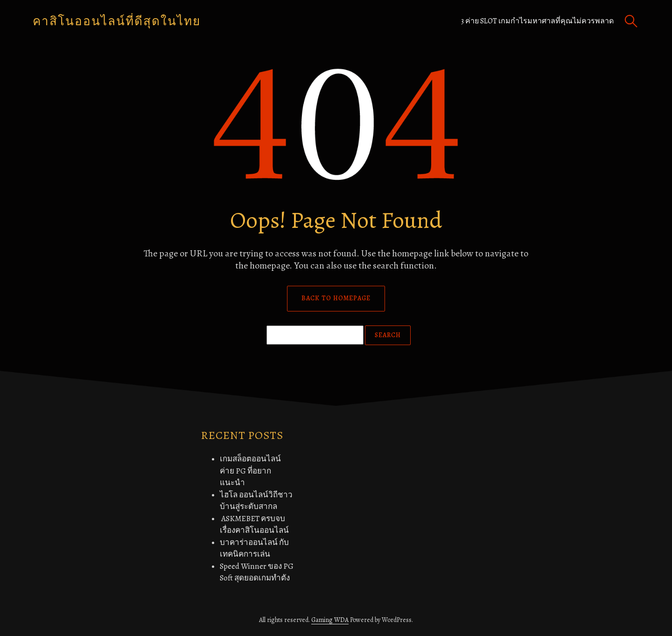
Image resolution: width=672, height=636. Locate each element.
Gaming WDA (330, 620)
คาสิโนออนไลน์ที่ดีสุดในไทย (117, 21)
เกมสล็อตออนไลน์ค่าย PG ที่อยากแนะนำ (250, 471)
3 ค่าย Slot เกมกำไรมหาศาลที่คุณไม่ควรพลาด (537, 21)
